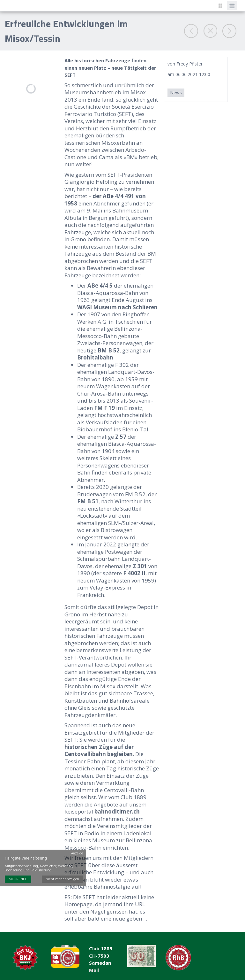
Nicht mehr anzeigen (62, 875)
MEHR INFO (18, 875)
